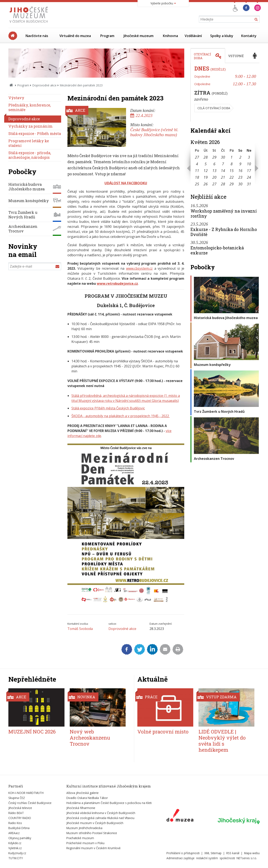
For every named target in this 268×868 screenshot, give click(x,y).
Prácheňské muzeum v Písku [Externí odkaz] (85, 843)
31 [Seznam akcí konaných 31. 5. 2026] (249, 184)
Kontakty (249, 36)
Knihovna (170, 36)
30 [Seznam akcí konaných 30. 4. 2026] (223, 157)
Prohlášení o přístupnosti (183, 853)
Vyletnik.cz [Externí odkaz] (15, 848)
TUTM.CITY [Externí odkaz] (16, 858)
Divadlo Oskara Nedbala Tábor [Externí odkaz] (87, 798)
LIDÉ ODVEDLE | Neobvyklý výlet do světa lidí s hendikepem (222, 741)
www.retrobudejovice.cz (117, 283)
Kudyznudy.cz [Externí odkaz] (17, 853)
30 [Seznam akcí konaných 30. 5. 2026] (240, 184)
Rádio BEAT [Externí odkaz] (16, 813)
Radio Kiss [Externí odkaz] (15, 823)
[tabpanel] (225, 92)
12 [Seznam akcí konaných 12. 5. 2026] (206, 171)
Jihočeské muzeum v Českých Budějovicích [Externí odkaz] (95, 823)
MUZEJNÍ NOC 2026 (32, 732)
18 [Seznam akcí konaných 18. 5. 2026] (197, 177)
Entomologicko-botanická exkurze (217, 250)
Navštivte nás (37, 36)
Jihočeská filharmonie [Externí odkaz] (81, 808)
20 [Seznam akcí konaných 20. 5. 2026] (214, 177)
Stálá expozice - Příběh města (35, 134)
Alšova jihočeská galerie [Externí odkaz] (82, 793)
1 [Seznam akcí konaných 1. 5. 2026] (232, 157)
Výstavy (16, 98)
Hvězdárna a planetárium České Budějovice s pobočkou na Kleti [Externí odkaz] (109, 803)
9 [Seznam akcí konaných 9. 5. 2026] (240, 164)
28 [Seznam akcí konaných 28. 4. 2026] (206, 157)
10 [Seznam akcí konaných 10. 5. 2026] (249, 164)
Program (107, 36)
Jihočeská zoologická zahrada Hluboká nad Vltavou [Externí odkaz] (100, 818)
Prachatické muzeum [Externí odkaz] (80, 838)
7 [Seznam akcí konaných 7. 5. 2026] (223, 164)
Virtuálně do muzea (75, 36)
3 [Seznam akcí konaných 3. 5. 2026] (249, 157)
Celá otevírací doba (214, 108)
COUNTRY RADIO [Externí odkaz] (20, 818)
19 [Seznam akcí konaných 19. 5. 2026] (206, 177)
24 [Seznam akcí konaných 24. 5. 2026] (249, 177)
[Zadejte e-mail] (35, 266)
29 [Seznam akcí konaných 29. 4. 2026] (214, 157)
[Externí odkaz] (180, 816)
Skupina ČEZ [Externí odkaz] (17, 798)
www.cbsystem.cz (139, 268)
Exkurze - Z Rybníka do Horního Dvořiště (224, 232)
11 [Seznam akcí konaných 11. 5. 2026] (197, 171)
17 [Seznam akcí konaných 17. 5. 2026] (249, 171)
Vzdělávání (193, 36)
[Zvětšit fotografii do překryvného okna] (126, 606)
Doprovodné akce (44, 85)
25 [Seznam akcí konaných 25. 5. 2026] (197, 184)
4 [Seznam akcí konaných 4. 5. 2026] (197, 164)
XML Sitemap (213, 853)
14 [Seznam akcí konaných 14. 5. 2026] (223, 171)
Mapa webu (252, 853)
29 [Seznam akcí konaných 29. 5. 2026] (232, 184)
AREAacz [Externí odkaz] (14, 833)
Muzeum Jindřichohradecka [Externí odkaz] (84, 828)
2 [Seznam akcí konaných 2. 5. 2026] (240, 157)
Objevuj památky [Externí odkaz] (20, 838)
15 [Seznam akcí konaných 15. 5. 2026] (232, 171)
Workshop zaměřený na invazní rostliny (224, 213)
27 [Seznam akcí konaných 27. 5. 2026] (214, 184)
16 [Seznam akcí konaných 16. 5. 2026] (240, 171)
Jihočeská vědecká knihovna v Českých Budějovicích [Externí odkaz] (101, 813)
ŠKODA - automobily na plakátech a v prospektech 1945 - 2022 (121, 416)
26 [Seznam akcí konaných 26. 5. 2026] (206, 184)
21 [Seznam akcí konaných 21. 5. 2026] (223, 177)
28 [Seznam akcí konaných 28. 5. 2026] (223, 184)
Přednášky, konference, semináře (30, 107)
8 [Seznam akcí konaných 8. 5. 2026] (232, 164)
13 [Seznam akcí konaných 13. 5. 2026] (214, 171)
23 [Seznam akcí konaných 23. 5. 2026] (240, 177)
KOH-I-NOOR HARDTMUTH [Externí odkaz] (26, 793)
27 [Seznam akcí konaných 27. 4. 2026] (197, 157)
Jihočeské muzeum (139, 36)
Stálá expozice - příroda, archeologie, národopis (30, 155)
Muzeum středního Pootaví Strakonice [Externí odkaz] (92, 833)
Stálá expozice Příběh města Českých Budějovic (108, 408)
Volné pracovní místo (163, 732)
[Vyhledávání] (229, 19)
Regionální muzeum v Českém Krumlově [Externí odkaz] (93, 848)
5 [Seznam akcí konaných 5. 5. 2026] (206, 164)
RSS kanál (233, 853)
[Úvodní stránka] (30, 24)
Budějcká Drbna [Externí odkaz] (19, 828)
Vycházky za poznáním (30, 126)
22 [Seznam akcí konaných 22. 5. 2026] (232, 177)
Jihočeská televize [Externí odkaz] (20, 808)
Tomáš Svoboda (80, 629)
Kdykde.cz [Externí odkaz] (15, 843)
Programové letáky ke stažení (29, 143)
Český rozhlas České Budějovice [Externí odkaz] (30, 803)
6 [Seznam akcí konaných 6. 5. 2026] (214, 164)
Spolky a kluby (222, 36)
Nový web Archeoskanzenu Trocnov (90, 738)
